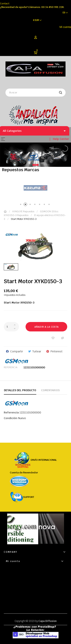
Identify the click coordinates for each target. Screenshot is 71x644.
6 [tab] (45, 205)
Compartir (17, 351)
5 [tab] (40, 205)
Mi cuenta (65, 27)
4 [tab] (35, 205)
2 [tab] (26, 205)
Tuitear (37, 351)
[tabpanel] (35, 188)
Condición (11, 418)
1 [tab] (21, 205)
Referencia (11, 367)
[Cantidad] (11, 327)
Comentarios (50, 390)
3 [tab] (31, 205)
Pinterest (57, 351)
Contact (5, 3)
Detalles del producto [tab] (20, 390)
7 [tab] (50, 205)
